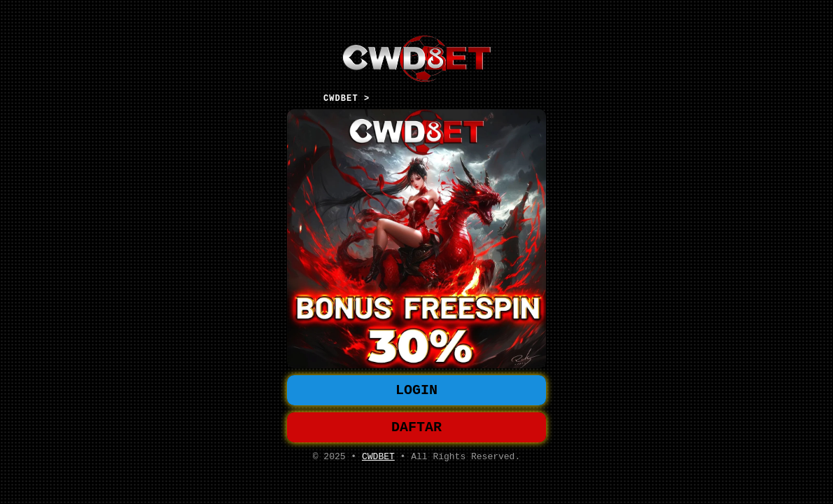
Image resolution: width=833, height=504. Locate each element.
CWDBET (378, 461)
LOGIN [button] (416, 389)
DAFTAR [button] (416, 429)
